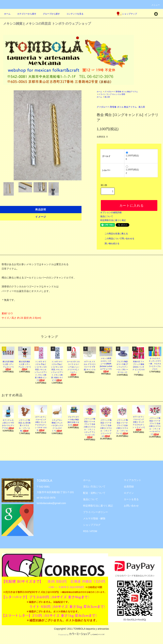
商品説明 (41, 209)
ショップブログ (92, 525)
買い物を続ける (110, 244)
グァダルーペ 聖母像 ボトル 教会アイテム (121, 92)
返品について (107, 216)
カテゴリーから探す (25, 14)
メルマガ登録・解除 (94, 518)
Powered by (81, 635)
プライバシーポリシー (95, 512)
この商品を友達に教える (114, 234)
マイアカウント (133, 480)
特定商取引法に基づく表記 (113, 220)
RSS (86, 531)
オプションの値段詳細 (111, 212)
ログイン (129, 493)
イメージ (41, 217)
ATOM (94, 531)
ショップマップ (127, 14)
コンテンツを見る (73, 14)
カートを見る (131, 499)
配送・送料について (94, 493)
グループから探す (49, 14)
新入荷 (107, 97)
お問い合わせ (131, 506)
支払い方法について (94, 487)
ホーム (7, 14)
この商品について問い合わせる (117, 239)
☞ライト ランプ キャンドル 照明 (112, 94)
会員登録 (129, 487)
